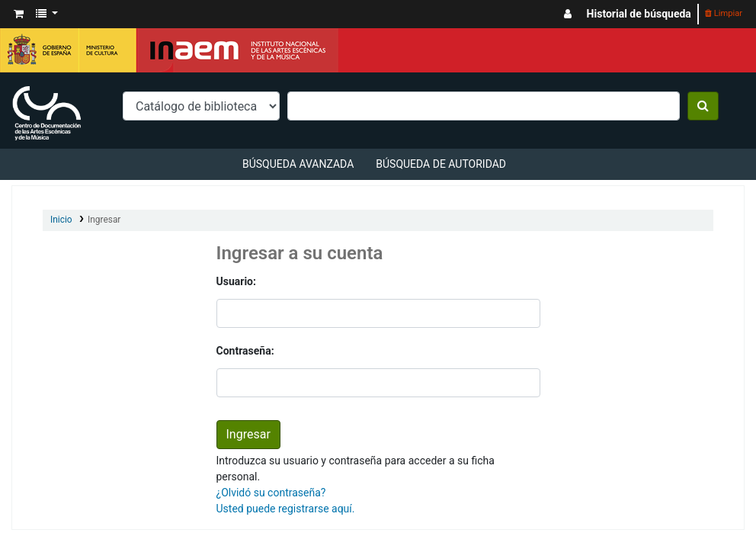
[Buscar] (703, 106)
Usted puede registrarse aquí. (286, 509)
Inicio (61, 220)
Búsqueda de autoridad (441, 164)
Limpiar (724, 13)
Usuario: (236, 281)
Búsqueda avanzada (298, 164)
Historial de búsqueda (639, 14)
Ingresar (104, 220)
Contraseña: (245, 351)
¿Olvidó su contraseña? (271, 493)
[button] (19, 14)
